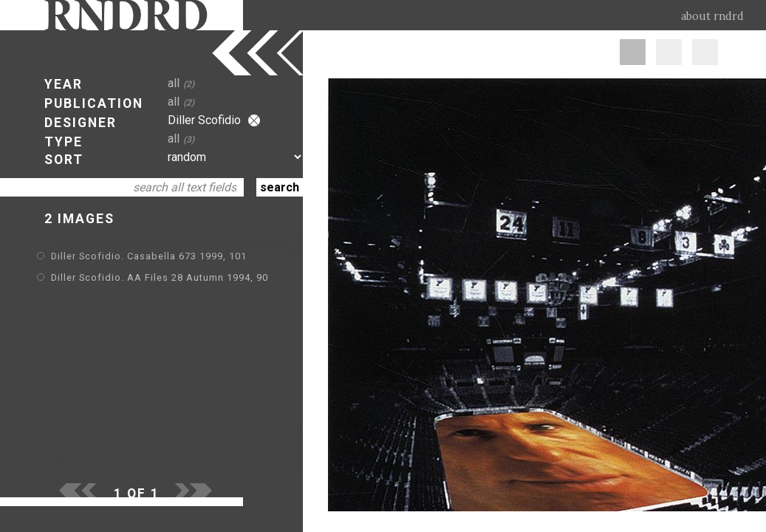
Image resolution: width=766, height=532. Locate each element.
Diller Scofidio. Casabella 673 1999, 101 (149, 256)
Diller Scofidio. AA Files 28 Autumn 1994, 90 (160, 277)
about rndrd (712, 16)
